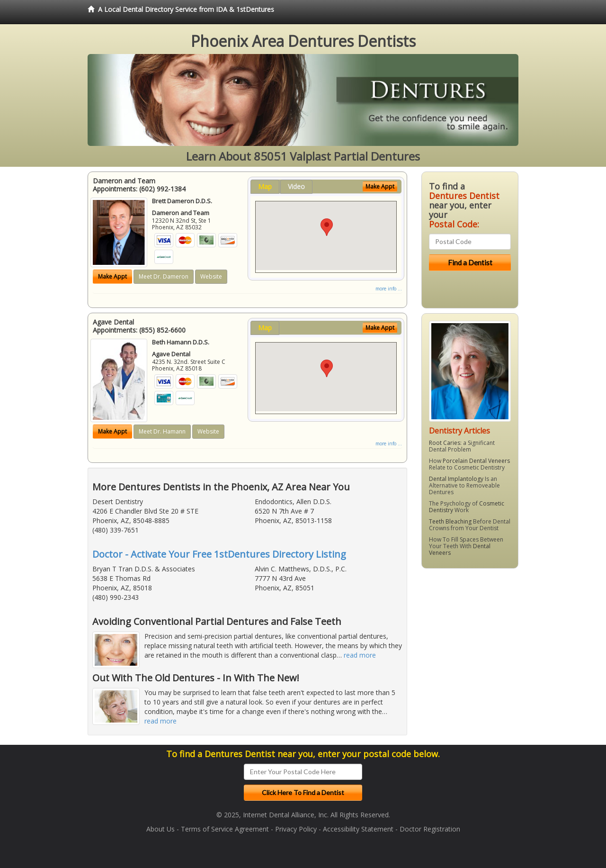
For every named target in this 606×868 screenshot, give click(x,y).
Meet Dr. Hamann (162, 431)
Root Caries (445, 443)
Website (211, 276)
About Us (160, 829)
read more (360, 655)
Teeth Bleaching (450, 521)
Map (265, 186)
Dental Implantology (456, 479)
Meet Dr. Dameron (164, 276)
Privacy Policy (296, 829)
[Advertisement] (470, 649)
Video (296, 186)
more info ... (389, 289)
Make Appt (112, 276)
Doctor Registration (430, 829)
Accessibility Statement (358, 829)
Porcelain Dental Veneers (476, 461)
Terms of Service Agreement (225, 829)
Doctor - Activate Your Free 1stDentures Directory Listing (219, 554)
